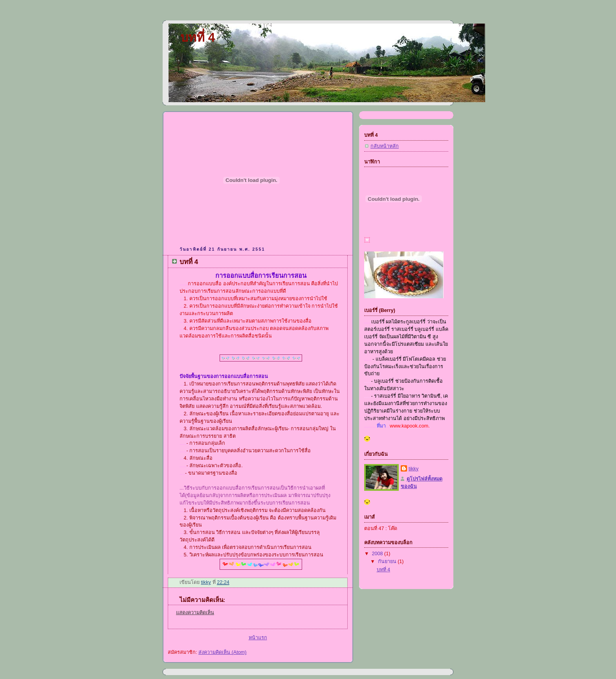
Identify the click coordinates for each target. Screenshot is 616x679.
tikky (413, 469)
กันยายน (388, 562)
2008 (378, 554)
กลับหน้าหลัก (385, 146)
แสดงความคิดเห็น (195, 613)
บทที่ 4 (198, 38)
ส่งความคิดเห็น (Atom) (222, 652)
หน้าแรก (258, 638)
